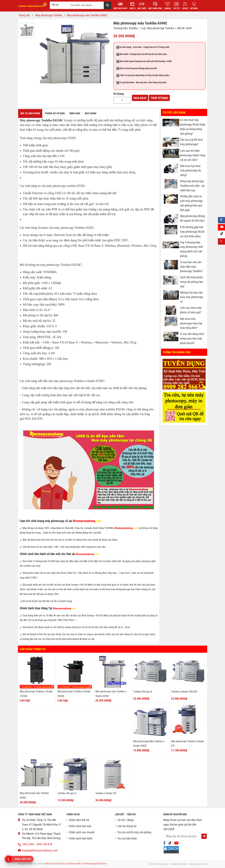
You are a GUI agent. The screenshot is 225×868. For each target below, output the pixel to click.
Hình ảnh (75, 113)
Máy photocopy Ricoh (179, 864)
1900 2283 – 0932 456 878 (37, 844)
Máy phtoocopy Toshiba (198, 864)
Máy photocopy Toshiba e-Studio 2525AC (36, 694)
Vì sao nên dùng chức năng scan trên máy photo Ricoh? (192, 339)
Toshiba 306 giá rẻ (67, 793)
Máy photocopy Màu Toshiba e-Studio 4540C (149, 744)
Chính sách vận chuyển (82, 832)
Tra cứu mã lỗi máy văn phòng (134, 832)
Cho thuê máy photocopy (159, 864)
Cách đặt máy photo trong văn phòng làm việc (192, 282)
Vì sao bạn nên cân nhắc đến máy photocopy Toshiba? (191, 267)
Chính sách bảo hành (81, 838)
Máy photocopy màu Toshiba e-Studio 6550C (111, 694)
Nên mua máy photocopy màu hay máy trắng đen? (191, 323)
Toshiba (133, 28)
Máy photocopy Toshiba (161, 28)
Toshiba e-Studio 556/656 (184, 692)
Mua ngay (140, 98)
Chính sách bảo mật (80, 826)
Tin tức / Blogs (126, 820)
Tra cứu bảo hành (127, 838)
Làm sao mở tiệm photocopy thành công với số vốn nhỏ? (193, 155)
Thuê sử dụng (159, 98)
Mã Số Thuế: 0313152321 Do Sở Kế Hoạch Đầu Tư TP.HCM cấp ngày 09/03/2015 (76, 864)
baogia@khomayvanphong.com (40, 850)
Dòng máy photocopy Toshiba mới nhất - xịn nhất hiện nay (192, 186)
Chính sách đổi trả (79, 820)
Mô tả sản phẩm (30, 113)
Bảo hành (91, 113)
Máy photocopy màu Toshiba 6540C (34, 795)
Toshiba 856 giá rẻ (143, 692)
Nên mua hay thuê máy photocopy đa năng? (191, 171)
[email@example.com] (185, 836)
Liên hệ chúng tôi (127, 826)
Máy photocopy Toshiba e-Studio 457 (188, 744)
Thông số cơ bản (55, 113)
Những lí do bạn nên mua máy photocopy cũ (192, 297)
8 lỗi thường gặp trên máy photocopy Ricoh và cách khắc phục (192, 232)
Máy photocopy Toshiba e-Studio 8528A (74, 694)
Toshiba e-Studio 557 (106, 793)
